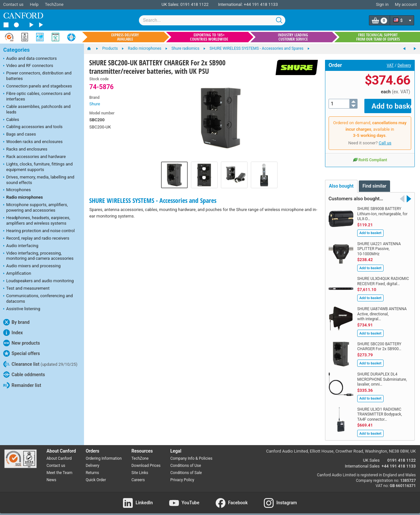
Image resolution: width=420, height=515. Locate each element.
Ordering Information (104, 454)
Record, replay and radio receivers (36, 239)
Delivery (404, 65)
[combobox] (212, 20)
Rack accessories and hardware (34, 157)
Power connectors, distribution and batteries (37, 76)
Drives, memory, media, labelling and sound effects (39, 180)
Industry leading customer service (293, 37)
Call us (385, 138)
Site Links (140, 468)
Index (13, 333)
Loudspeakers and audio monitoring (39, 281)
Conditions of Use (185, 461)
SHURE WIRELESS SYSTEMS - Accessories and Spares (153, 200)
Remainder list (22, 385)
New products (22, 343)
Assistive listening (22, 309)
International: (230, 4)
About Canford (59, 454)
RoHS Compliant (370, 155)
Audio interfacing (21, 246)
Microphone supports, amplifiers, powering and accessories (35, 207)
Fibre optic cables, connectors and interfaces (37, 96)
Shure (95, 104)
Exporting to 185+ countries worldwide (209, 37)
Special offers (22, 353)
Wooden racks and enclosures (33, 142)
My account (406, 4)
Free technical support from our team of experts (378, 37)
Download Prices (146, 461)
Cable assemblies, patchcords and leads (37, 109)
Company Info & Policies (191, 454)
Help (34, 4)
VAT (390, 65)
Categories (16, 50)
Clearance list (40, 364)
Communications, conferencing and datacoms (38, 298)
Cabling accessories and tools (33, 127)
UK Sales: (170, 4)
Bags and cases (20, 135)
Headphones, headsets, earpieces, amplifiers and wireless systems (37, 220)
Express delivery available (125, 37)
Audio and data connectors (30, 59)
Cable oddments (24, 375)
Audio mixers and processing (32, 266)
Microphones (17, 190)
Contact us (14, 4)
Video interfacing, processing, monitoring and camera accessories (38, 256)
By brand (16, 322)
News (51, 475)
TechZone (54, 4)
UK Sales (371, 456)
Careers (138, 475)
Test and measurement (26, 289)
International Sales (362, 462)
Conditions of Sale (186, 468)
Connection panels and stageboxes (38, 86)
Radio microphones (23, 198)
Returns (92, 468)
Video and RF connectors (28, 66)
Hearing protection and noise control (39, 231)
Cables (11, 120)
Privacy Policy (182, 475)
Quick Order (96, 475)
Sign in (382, 4)
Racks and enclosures (25, 150)
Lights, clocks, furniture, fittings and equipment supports (38, 167)
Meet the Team (59, 468)
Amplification (17, 274)
